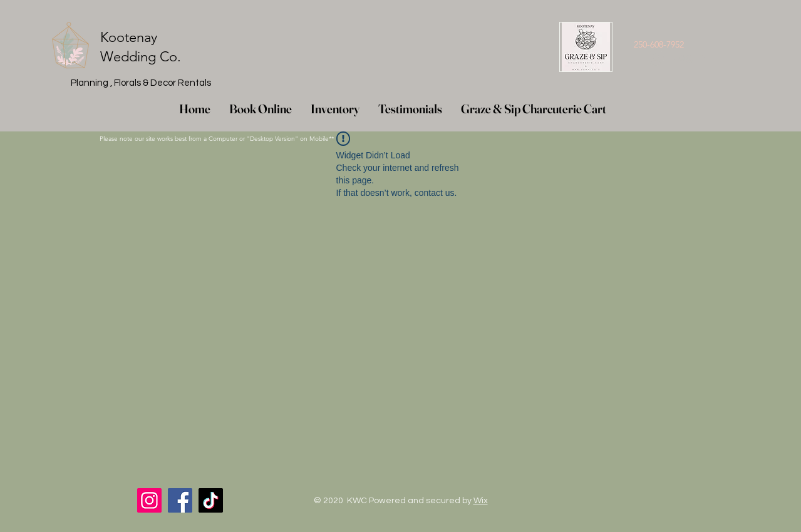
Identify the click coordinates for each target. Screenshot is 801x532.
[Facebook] (180, 500)
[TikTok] (211, 500)
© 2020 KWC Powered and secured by (401, 501)
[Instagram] (149, 500)
